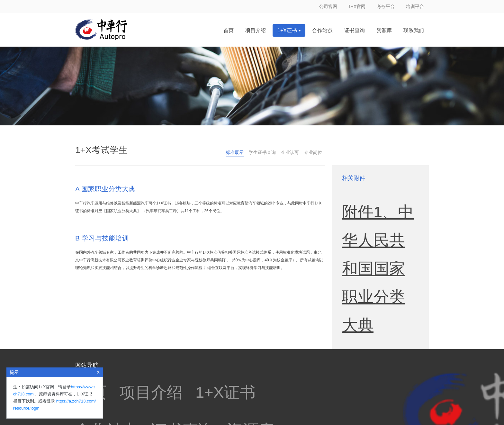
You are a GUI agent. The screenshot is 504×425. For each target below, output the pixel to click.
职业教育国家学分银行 (101, 364)
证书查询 (355, 30)
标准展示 (235, 152)
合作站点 (322, 30)
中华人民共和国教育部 (271, 375)
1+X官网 (357, 6)
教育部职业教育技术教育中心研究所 (191, 375)
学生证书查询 (262, 152)
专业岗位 (313, 152)
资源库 (384, 30)
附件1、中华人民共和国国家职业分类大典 (378, 192)
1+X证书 (289, 30)
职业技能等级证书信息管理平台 (175, 364)
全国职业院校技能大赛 (250, 364)
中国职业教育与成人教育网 (106, 375)
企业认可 (290, 152)
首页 (229, 30)
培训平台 (415, 6)
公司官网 (328, 6)
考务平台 (386, 6)
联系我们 (414, 30)
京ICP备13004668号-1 (292, 404)
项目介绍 (256, 30)
